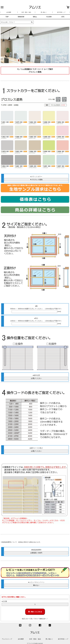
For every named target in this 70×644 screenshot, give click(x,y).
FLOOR (49, 17)
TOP (7, 17)
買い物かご (44, 12)
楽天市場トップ (61, 12)
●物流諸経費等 (36, 550)
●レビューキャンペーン (36, 582)
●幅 (36, 306)
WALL (35, 17)
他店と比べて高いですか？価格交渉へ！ (35, 619)
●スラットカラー (36, 177)
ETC (63, 17)
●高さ (36, 318)
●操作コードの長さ (36, 448)
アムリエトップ (7, 639)
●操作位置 (36, 375)
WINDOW (21, 17)
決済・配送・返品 (26, 12)
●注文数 (4, 601)
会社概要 (9, 12)
